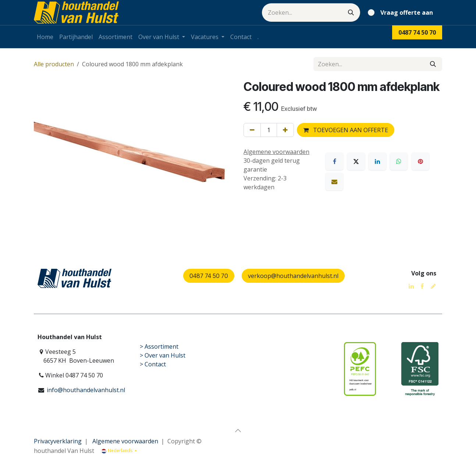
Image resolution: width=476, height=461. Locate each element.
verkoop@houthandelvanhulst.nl (293, 276)
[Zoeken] (351, 13)
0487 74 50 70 (209, 276)
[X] (356, 161)
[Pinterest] (420, 161)
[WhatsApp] (399, 161)
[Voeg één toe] (285, 130)
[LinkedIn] (377, 161)
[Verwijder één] (252, 130)
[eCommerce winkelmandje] (402, 13)
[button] (238, 430)
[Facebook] (334, 161)
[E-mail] (334, 182)
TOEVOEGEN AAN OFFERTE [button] (346, 130)
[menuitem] (45, 37)
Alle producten (54, 64)
